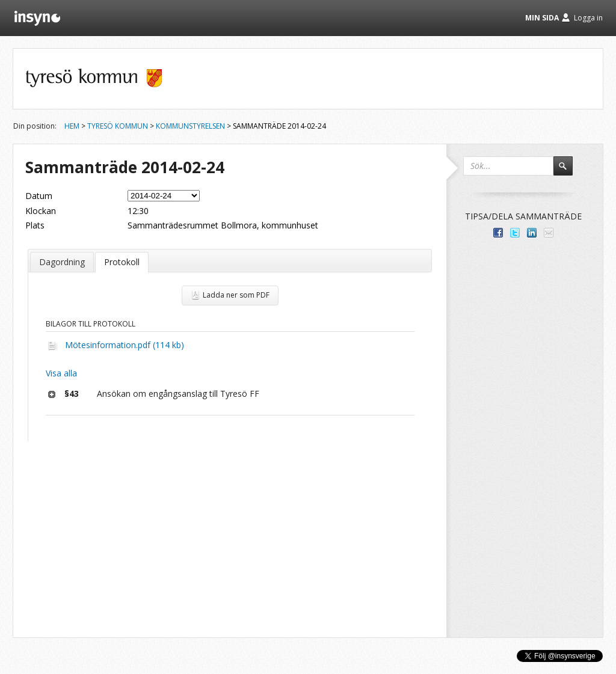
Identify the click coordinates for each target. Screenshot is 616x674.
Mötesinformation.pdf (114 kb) (125, 345)
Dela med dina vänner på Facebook (498, 233)
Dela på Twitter (515, 233)
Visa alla (61, 373)
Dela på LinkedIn (532, 233)
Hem (72, 126)
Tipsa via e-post (549, 233)
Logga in (588, 18)
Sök (568, 171)
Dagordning (62, 262)
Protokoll (122, 262)
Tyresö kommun (118, 126)
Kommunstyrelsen (190, 126)
